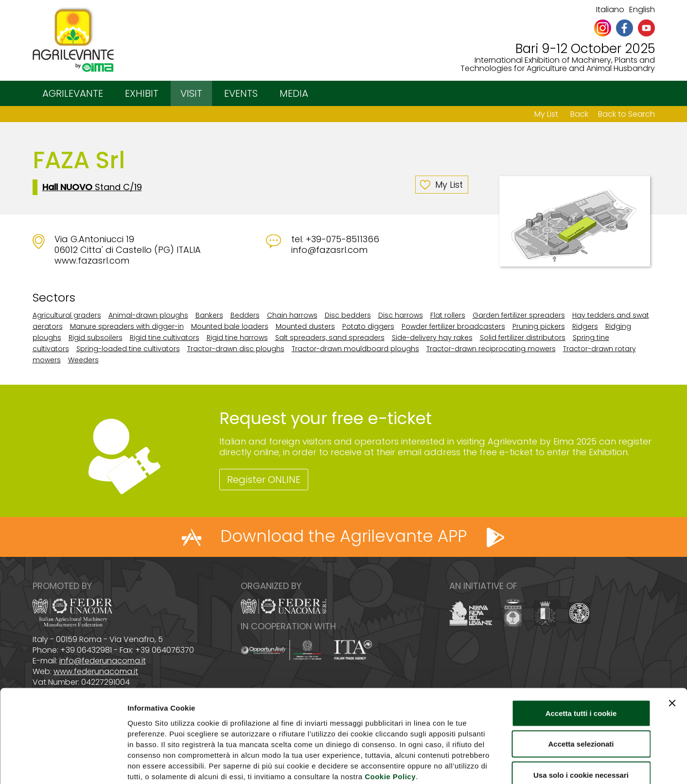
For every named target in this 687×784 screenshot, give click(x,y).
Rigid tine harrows (237, 338)
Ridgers (585, 326)
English (642, 9)
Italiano (610, 9)
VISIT (191, 93)
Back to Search (626, 114)
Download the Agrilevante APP (343, 536)
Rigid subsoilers (96, 338)
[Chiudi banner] (672, 649)
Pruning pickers (539, 326)
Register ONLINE (264, 480)
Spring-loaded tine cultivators (128, 349)
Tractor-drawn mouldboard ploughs (355, 349)
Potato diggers (368, 326)
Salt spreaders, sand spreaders (330, 338)
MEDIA (294, 93)
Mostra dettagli (511, 765)
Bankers (209, 315)
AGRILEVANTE (73, 93)
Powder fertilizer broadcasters (453, 326)
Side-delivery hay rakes (432, 338)
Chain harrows (292, 315)
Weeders (83, 360)
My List (546, 114)
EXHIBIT (142, 93)
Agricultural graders (67, 315)
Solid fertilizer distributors (523, 338)
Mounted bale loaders (230, 326)
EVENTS (241, 93)
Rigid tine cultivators (165, 338)
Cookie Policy (390, 722)
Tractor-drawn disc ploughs (236, 349)
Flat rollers (448, 315)
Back (579, 114)
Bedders (245, 315)
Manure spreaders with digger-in (127, 326)
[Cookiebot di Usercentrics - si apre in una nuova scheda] (63, 765)
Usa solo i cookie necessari (581, 721)
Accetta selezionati (581, 690)
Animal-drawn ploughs (148, 315)
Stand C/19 (92, 187)
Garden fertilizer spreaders (519, 315)
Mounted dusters (305, 326)
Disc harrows (401, 315)
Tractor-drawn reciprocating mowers (491, 349)
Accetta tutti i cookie (581, 659)
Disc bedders (348, 315)
